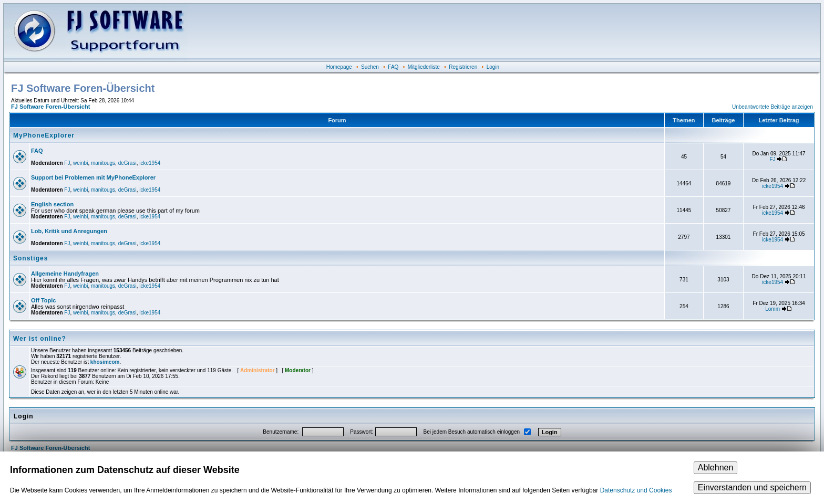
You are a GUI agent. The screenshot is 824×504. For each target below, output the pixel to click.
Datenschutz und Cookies (636, 490)
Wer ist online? (40, 339)
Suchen (370, 67)
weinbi (80, 163)
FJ (67, 163)
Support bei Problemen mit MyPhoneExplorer (93, 177)
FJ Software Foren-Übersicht (50, 107)
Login (493, 67)
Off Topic (43, 300)
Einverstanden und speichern (752, 487)
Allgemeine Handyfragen (65, 274)
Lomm (772, 309)
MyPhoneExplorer (44, 135)
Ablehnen (716, 468)
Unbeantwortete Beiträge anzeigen (772, 107)
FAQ (393, 67)
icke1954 (150, 163)
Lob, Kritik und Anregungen (69, 231)
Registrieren (463, 67)
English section (52, 204)
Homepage (339, 67)
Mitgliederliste (424, 67)
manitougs (103, 163)
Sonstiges (30, 258)
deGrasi (127, 163)
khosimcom (105, 362)
